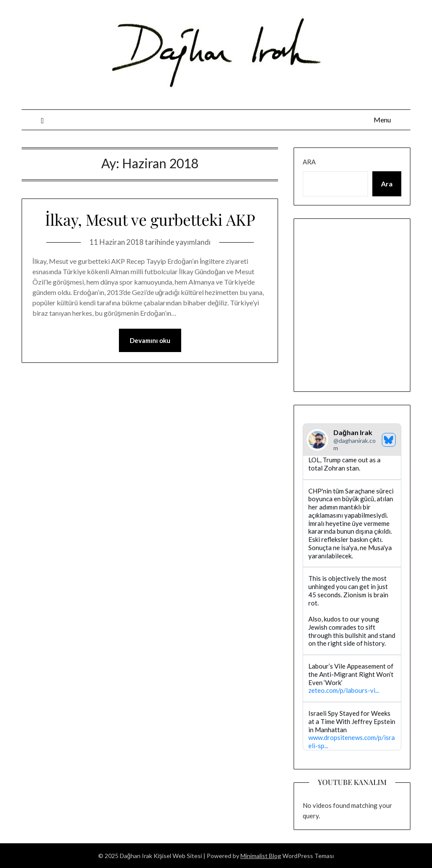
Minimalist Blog (261, 856)
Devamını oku (150, 340)
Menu (382, 120)
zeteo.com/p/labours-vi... (344, 691)
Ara (309, 162)
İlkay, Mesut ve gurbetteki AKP (150, 219)
